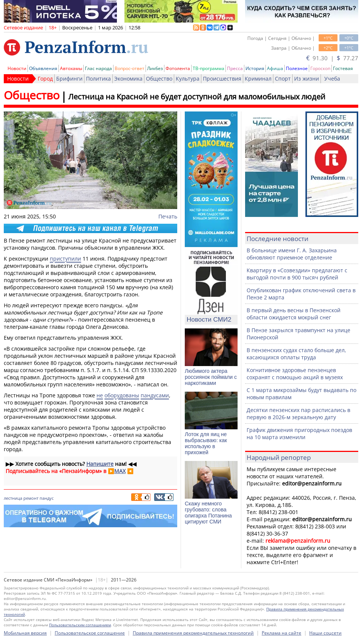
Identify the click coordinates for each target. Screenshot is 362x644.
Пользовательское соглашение (90, 633)
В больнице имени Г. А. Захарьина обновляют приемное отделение (292, 254)
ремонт (31, 498)
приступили (65, 259)
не (100, 395)
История (255, 68)
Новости (17, 68)
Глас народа (98, 68)
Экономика (128, 79)
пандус (47, 498)
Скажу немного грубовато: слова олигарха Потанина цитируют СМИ (208, 513)
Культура (188, 79)
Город (45, 79)
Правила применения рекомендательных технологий (193, 633)
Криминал (258, 79)
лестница (13, 498)
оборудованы (122, 395)
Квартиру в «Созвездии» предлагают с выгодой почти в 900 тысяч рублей (297, 274)
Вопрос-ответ (130, 68)
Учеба (332, 79)
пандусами (155, 395)
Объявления (43, 68)
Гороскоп (320, 68)
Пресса (235, 68)
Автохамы (71, 68)
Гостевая (343, 68)
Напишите (100, 464)
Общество (159, 79)
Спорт (283, 79)
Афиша (275, 68)
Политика (98, 79)
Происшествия (222, 79)
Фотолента (178, 68)
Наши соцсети (325, 633)
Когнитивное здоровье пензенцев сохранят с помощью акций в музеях (295, 374)
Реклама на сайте (281, 633)
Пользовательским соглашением (80, 625)
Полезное (297, 68)
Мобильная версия (25, 633)
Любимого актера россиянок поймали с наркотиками (211, 377)
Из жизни (307, 79)
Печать (168, 216)
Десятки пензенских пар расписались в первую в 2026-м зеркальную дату (298, 414)
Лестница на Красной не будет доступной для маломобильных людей (197, 97)
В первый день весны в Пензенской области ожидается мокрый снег (294, 314)
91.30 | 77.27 (332, 58)
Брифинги (69, 79)
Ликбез (155, 68)
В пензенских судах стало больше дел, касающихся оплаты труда (296, 354)
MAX (120, 471)
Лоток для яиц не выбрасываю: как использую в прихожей (206, 443)
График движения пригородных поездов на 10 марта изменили (299, 433)
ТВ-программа (209, 68)
